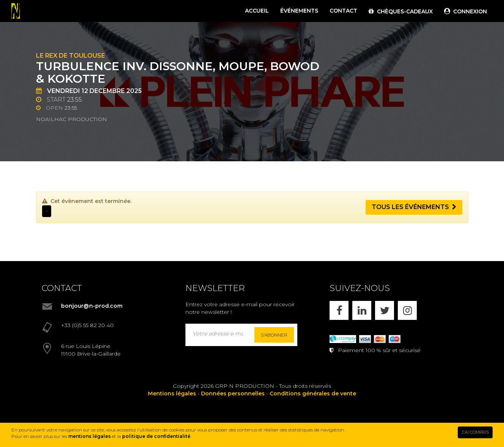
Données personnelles (233, 393)
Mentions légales (172, 393)
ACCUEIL (257, 11)
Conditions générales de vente (313, 393)
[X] (385, 310)
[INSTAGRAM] (407, 310)
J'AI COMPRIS (475, 432)
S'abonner (274, 335)
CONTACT (343, 11)
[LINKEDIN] (362, 310)
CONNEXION (466, 11)
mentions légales (89, 436)
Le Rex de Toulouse (71, 56)
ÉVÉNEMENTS (299, 11)
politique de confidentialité (156, 436)
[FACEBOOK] (339, 310)
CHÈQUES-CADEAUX (401, 11)
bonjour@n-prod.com (92, 306)
